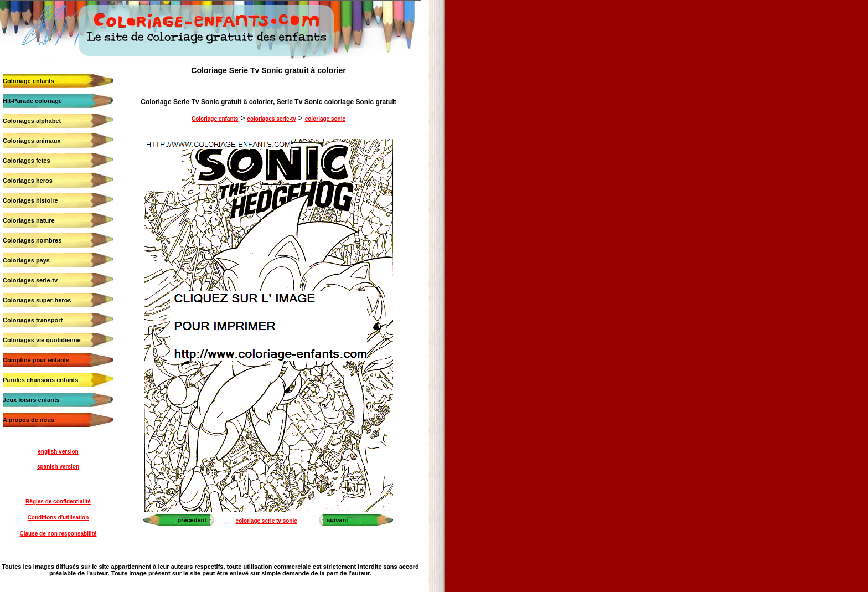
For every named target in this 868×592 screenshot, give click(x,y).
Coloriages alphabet (32, 121)
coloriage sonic (325, 119)
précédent (192, 520)
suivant (337, 520)
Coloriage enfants (29, 81)
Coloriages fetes (27, 161)
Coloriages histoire (30, 200)
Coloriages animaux (32, 141)
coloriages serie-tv (271, 119)
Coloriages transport (33, 320)
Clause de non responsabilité (58, 534)
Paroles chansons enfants (40, 380)
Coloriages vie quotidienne (42, 340)
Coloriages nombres (32, 240)
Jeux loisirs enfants (31, 400)
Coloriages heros (28, 181)
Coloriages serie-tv (30, 280)
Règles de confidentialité (58, 501)
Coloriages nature (29, 220)
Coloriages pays (26, 260)
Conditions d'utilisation (58, 518)
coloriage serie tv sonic (267, 521)
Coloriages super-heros (37, 300)
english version (58, 452)
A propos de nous (29, 420)
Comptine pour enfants (36, 360)
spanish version (58, 467)
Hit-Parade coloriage (32, 101)
